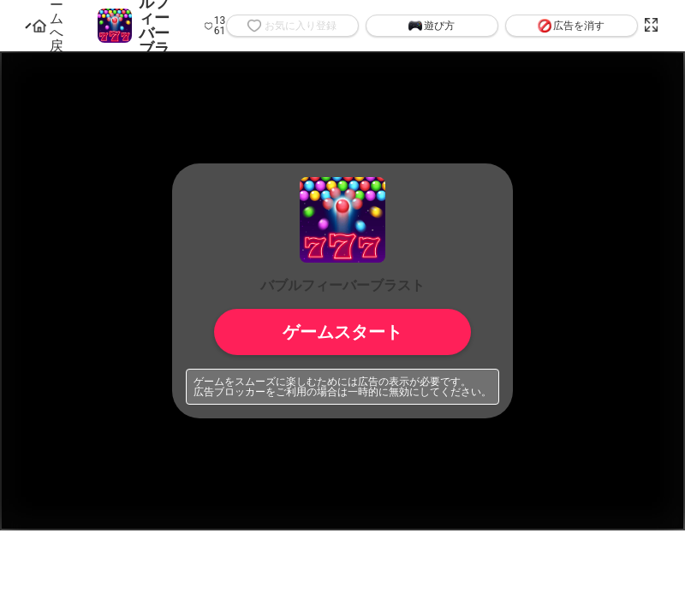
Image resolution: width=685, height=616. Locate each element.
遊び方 (432, 26)
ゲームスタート (342, 332)
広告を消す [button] (571, 26)
